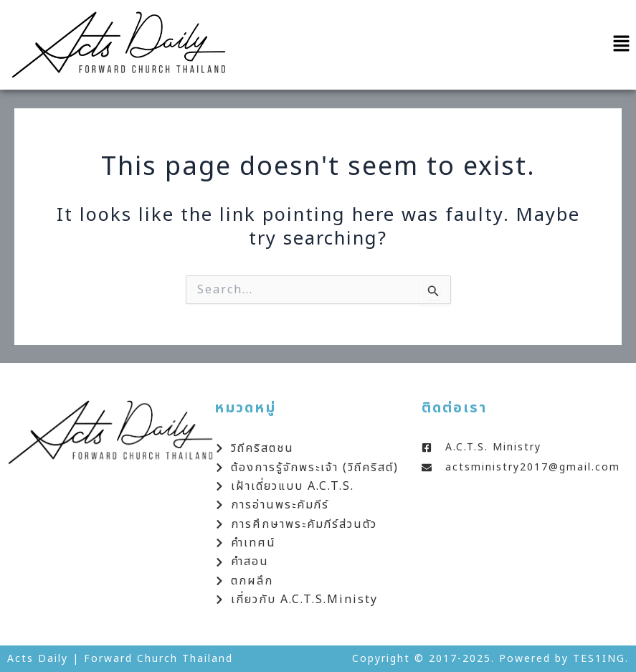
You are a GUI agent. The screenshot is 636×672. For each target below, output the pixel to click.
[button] (622, 45)
